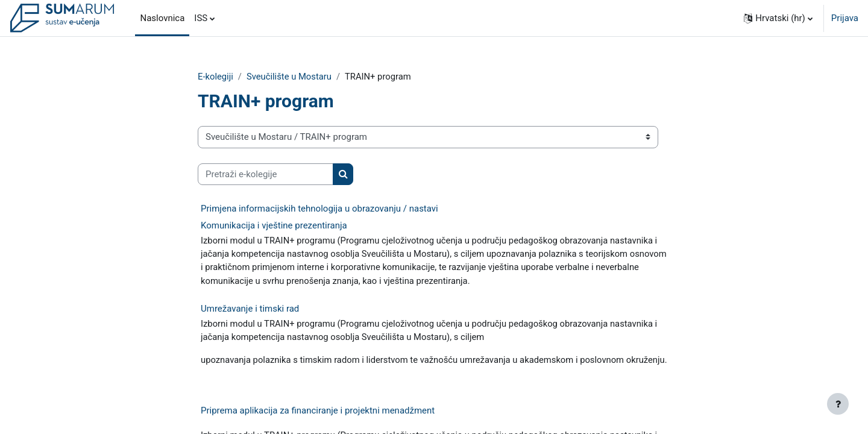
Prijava (845, 18)
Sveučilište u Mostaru (290, 77)
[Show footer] (838, 404)
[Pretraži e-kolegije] (266, 175)
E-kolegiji (216, 77)
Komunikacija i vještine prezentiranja (274, 226)
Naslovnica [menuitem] (162, 18)
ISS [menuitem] (201, 18)
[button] (778, 18)
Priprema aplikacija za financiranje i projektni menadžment (318, 426)
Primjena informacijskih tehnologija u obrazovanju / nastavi (319, 209)
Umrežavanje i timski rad (250, 310)
